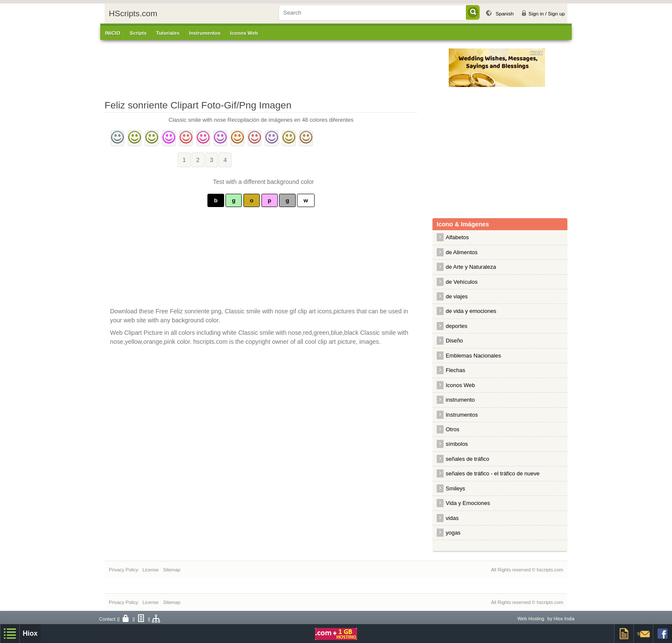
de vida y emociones (471, 311)
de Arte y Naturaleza (471, 267)
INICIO (113, 33)
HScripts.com (133, 14)
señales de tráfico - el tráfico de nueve (493, 473)
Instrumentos (462, 415)
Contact (107, 619)
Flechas (455, 370)
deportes (456, 326)
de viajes (457, 296)
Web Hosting (531, 619)
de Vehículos (462, 282)
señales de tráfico (468, 459)
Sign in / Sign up (547, 14)
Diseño (454, 341)
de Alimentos (462, 252)
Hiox (30, 633)
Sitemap (171, 570)
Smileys (455, 488)
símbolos (457, 444)
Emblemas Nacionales (473, 356)
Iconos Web (244, 33)
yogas (453, 533)
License (150, 570)
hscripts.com (550, 570)
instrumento (460, 400)
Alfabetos (457, 237)
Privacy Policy (123, 570)
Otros (453, 429)
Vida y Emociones (468, 503)
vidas (452, 518)
